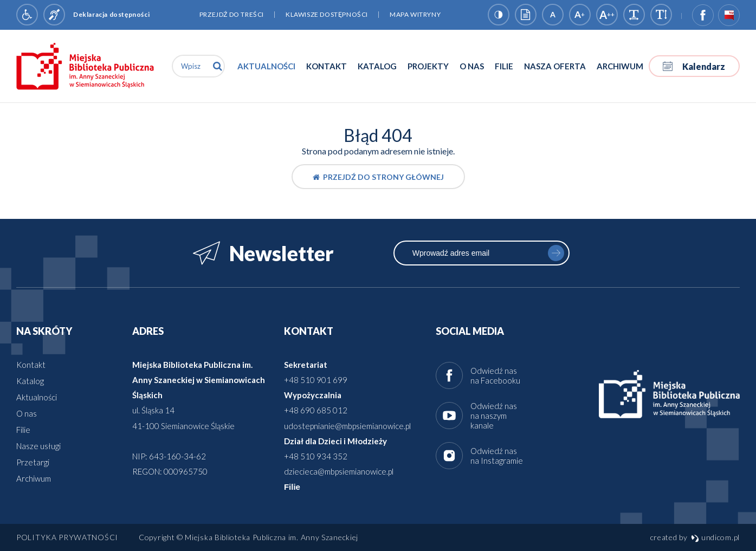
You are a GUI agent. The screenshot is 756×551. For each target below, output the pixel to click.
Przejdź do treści (232, 14)
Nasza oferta (555, 66)
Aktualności (266, 66)
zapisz (556, 253)
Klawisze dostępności (327, 14)
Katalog (377, 66)
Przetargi (33, 462)
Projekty (428, 66)
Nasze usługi (38, 446)
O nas (472, 66)
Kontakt (327, 66)
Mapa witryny (415, 14)
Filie (504, 66)
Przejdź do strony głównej (378, 177)
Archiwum (620, 66)
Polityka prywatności (67, 537)
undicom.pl (715, 537)
